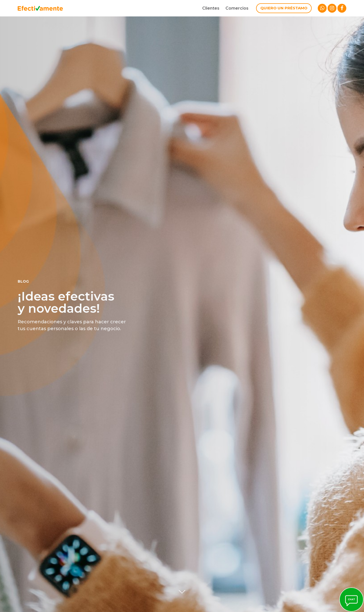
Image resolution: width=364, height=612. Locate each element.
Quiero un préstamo (284, 8)
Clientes (211, 8)
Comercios (237, 8)
